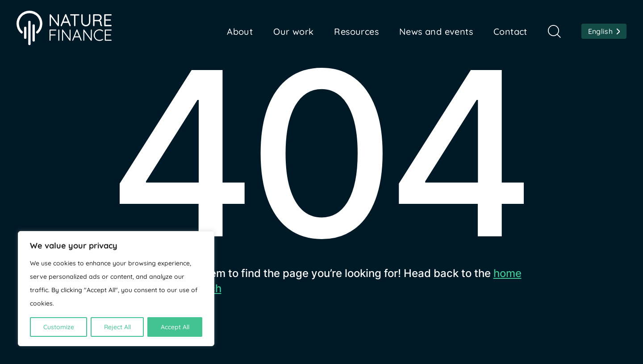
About (240, 31)
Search (554, 31)
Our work (293, 31)
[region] (116, 289)
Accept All (175, 327)
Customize (59, 327)
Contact (510, 31)
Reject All (117, 327)
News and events (436, 31)
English (600, 31)
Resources (356, 31)
